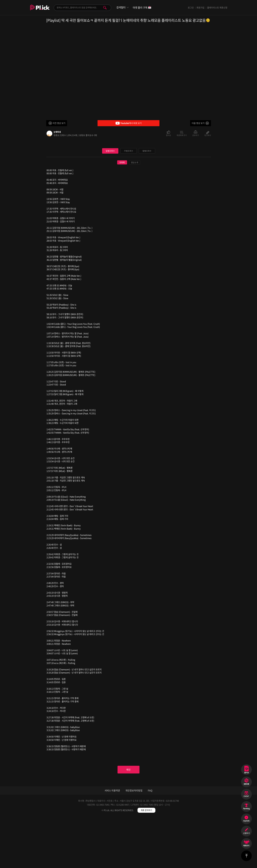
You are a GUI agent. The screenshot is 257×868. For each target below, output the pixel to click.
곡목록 (122, 212)
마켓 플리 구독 (142, 8)
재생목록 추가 (182, 135)
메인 (128, 820)
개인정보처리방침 (134, 842)
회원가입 (200, 7)
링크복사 (208, 135)
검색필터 (121, 7)
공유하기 (196, 135)
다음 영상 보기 (198, 123)
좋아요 (168, 135)
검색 (105, 8)
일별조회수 (110, 200)
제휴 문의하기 (146, 861)
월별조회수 (147, 200)
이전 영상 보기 (59, 123)
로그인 (191, 7)
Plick (40, 10)
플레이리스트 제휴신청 (217, 7)
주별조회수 (128, 200)
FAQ (150, 842)
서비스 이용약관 (112, 842)
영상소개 (135, 212)
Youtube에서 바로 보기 (128, 123)
